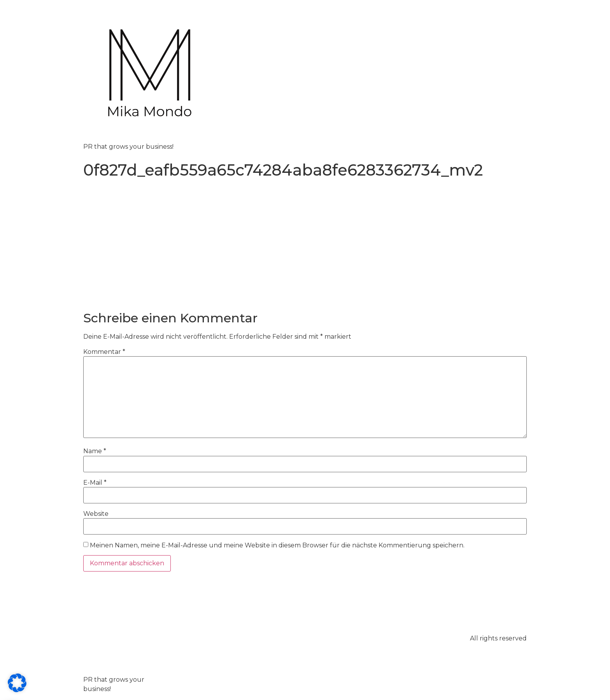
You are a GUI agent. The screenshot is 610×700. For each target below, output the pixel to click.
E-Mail (95, 483)
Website (96, 514)
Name (95, 451)
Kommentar (104, 352)
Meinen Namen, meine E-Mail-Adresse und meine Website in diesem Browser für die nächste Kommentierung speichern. (277, 545)
